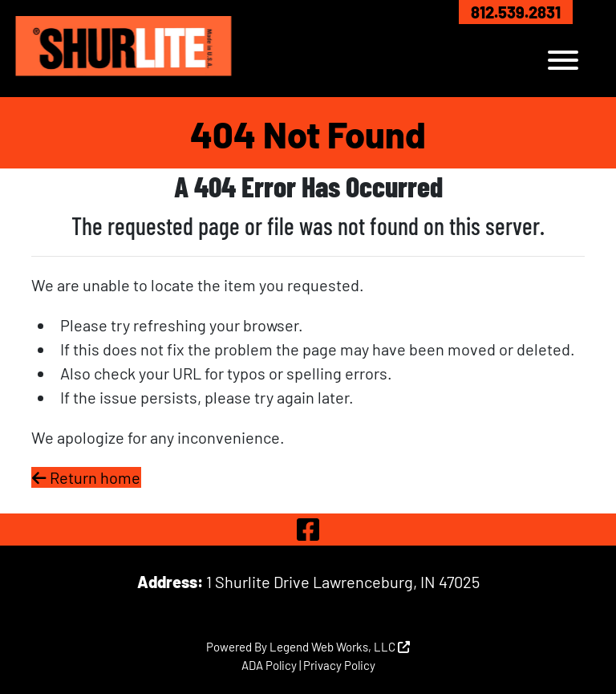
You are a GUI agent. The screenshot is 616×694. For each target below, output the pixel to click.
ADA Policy (269, 665)
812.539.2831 (516, 12)
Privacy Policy (339, 665)
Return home (86, 477)
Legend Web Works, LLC (340, 647)
